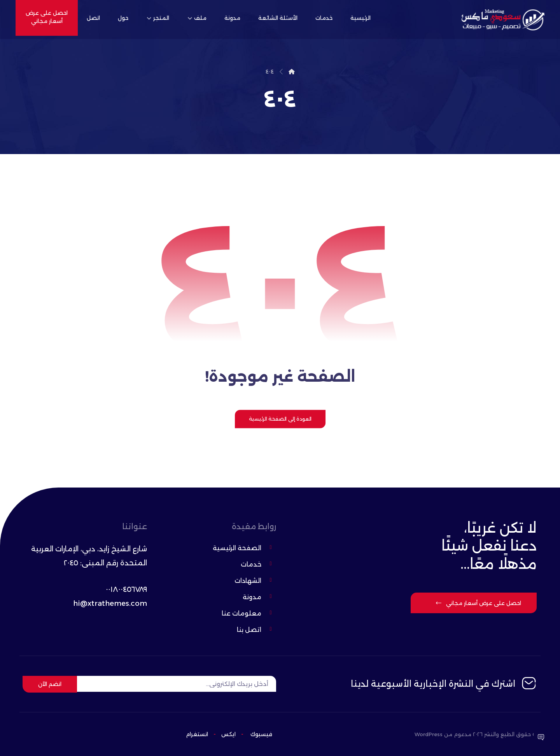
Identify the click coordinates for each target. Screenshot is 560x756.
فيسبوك (261, 734)
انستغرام (197, 734)
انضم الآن (50, 684)
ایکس (228, 734)
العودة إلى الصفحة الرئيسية (280, 419)
